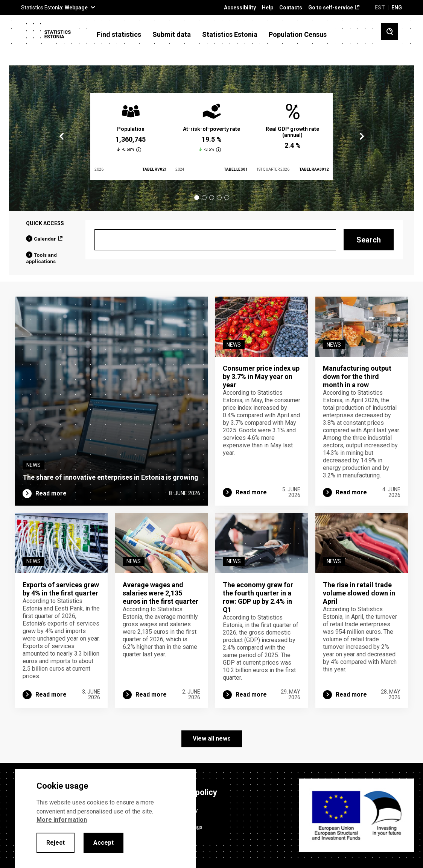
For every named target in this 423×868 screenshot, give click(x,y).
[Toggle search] (390, 32)
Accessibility (240, 8)
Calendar (45, 239)
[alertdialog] (105, 819)
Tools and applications (41, 258)
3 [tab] (212, 198)
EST (380, 8)
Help (268, 8)
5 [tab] (227, 198)
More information (62, 820)
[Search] (215, 240)
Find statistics (119, 35)
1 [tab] (197, 198)
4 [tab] (219, 198)
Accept (103, 843)
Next (361, 136)
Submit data (172, 35)
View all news (212, 738)
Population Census (298, 35)
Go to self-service (331, 8)
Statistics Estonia (230, 35)
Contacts (291, 8)
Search (369, 240)
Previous (62, 136)
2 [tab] (204, 198)
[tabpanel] (131, 136)
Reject (56, 843)
